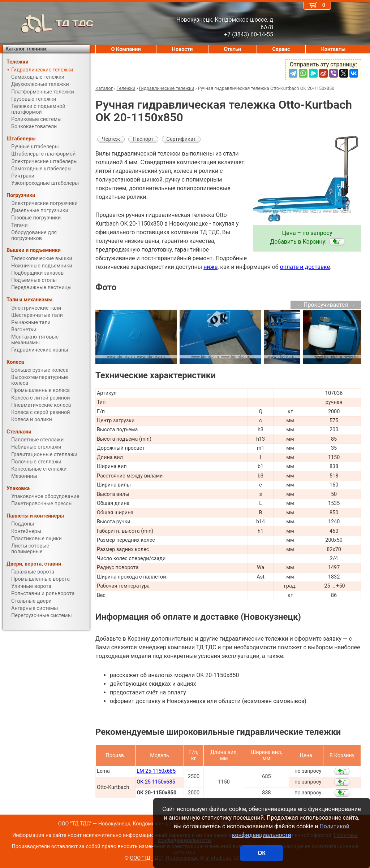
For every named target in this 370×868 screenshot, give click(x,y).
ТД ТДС (48, 23)
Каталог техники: (26, 49)
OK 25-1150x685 (156, 782)
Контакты (334, 49)
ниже (210, 267)
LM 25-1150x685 (156, 771)
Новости (182, 49)
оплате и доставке (305, 267)
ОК (262, 853)
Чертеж (111, 139)
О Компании (126, 49)
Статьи (232, 49)
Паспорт (143, 139)
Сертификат (181, 139)
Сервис (281, 49)
